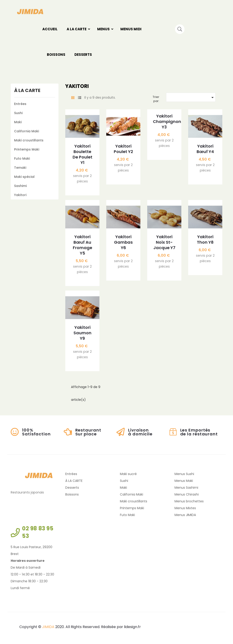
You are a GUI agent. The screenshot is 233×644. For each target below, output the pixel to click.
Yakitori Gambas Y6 (123, 242)
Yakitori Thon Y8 (205, 240)
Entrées (20, 104)
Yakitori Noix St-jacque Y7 (164, 242)
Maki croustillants (29, 140)
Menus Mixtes (185, 508)
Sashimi (20, 186)
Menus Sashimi (186, 488)
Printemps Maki (27, 149)
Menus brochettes (189, 501)
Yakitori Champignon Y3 (164, 122)
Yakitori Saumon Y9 (82, 333)
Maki (18, 122)
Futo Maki (22, 158)
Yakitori (20, 195)
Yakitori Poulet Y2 (123, 149)
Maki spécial (24, 177)
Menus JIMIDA (185, 515)
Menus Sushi (184, 474)
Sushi (18, 113)
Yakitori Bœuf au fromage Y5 (82, 245)
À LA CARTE (27, 90)
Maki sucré (128, 474)
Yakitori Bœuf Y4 (205, 149)
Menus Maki (184, 481)
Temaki (20, 168)
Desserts (72, 488)
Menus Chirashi (187, 494)
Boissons (72, 494)
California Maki (27, 131)
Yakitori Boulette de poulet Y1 (82, 154)
